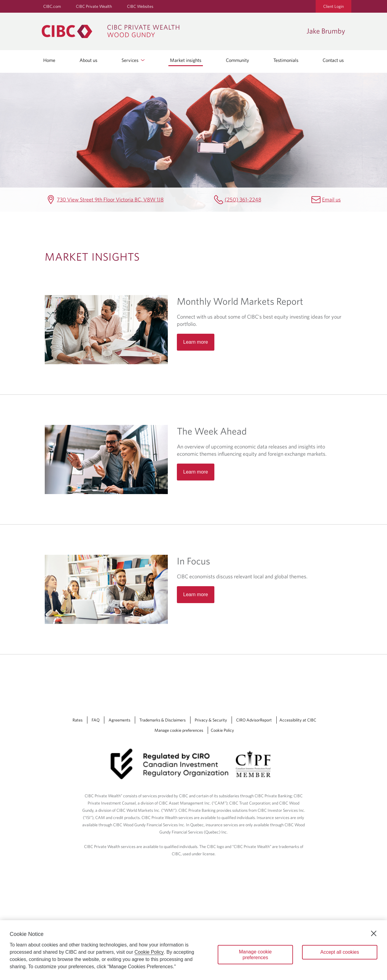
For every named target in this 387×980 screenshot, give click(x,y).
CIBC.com (52, 6)
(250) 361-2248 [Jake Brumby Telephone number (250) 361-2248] (243, 199)
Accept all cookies (340, 952)
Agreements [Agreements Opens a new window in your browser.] (119, 720)
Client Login (333, 6)
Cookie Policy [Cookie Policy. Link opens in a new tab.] (222, 730)
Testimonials (286, 60)
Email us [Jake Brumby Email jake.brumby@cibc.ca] (331, 199)
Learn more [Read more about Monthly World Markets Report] (196, 342)
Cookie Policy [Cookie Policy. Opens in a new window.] (149, 952)
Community (237, 60)
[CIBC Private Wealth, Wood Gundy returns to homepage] (171, 31)
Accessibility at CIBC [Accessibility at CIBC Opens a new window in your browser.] (298, 720)
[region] (193, 950)
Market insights (186, 60)
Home (49, 60)
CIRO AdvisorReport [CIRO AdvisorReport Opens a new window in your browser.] (254, 720)
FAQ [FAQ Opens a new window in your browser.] (96, 720)
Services (134, 60)
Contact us (333, 60)
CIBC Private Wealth (94, 6)
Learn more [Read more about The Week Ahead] (196, 472)
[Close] (374, 933)
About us (88, 60)
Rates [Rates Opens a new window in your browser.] (78, 720)
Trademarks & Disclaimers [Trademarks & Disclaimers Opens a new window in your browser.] (163, 720)
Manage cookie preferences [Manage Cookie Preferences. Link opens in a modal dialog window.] (179, 730)
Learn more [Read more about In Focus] (196, 594)
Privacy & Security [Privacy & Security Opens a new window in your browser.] (211, 720)
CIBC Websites (140, 6)
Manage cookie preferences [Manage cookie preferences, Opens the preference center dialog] (255, 955)
